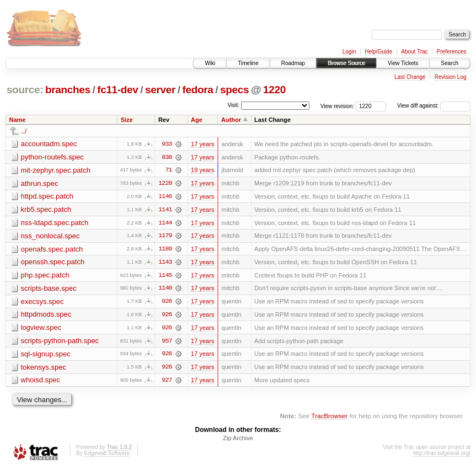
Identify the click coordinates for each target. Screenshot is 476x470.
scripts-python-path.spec (60, 342)
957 (167, 343)
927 (167, 382)
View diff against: (434, 106)
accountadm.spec (49, 144)
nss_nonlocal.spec (50, 236)
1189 (165, 250)
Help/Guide (378, 52)
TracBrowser (329, 418)
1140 (165, 290)
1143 (165, 263)
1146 (165, 197)
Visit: (233, 105)
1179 (165, 237)
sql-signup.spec (46, 356)
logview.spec (41, 329)
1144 (165, 223)
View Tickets (403, 63)
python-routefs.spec (52, 157)
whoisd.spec (41, 382)
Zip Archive (238, 440)
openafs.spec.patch (52, 250)
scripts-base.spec (49, 289)
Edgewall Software (107, 455)
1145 (165, 276)
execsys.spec (42, 303)
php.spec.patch (45, 276)
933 (167, 144)
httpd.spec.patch (47, 197)
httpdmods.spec (46, 316)
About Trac (414, 52)
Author (231, 120)
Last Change (410, 77)
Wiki (210, 63)
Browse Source (346, 63)
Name (18, 120)
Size (127, 120)
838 (167, 157)
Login (349, 52)
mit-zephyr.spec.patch (56, 170)
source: (25, 90)
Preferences (452, 52)
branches (68, 90)
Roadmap (293, 63)
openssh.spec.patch (53, 263)
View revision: (338, 106)
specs (234, 90)
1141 (165, 210)
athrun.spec (40, 183)
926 (167, 303)
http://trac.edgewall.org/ (442, 455)
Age (197, 120)
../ (24, 131)
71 (168, 170)
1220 (274, 90)
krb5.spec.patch (46, 210)
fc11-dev (117, 90)
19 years (202, 170)
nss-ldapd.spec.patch (55, 223)
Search (450, 63)
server (160, 90)
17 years (202, 144)
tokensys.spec (44, 369)
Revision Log (451, 77)
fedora (198, 90)
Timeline (248, 63)
